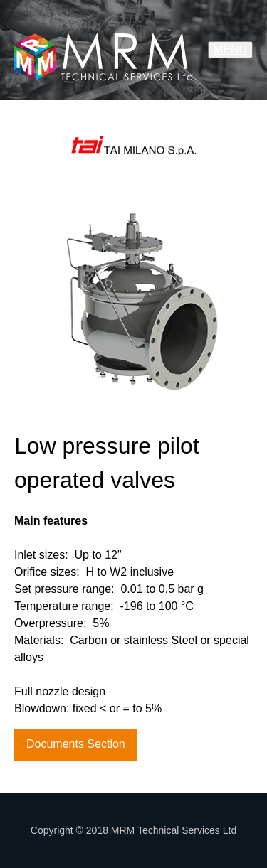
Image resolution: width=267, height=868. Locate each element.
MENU (230, 49)
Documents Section (76, 744)
